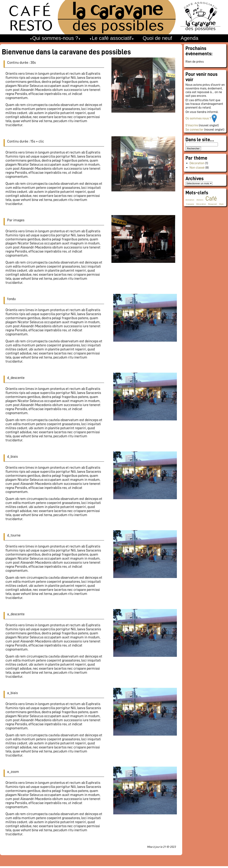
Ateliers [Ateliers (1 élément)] (200, 200)
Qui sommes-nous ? (55, 38)
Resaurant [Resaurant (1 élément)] (213, 204)
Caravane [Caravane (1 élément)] (190, 204)
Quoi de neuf (157, 38)
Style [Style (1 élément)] (221, 204)
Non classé (197, 168)
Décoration (197, 163)
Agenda (190, 38)
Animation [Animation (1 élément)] (190, 200)
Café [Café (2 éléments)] (211, 199)
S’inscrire (192, 125)
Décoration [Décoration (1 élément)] (201, 204)
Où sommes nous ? (199, 118)
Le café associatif (112, 38)
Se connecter (194, 129)
